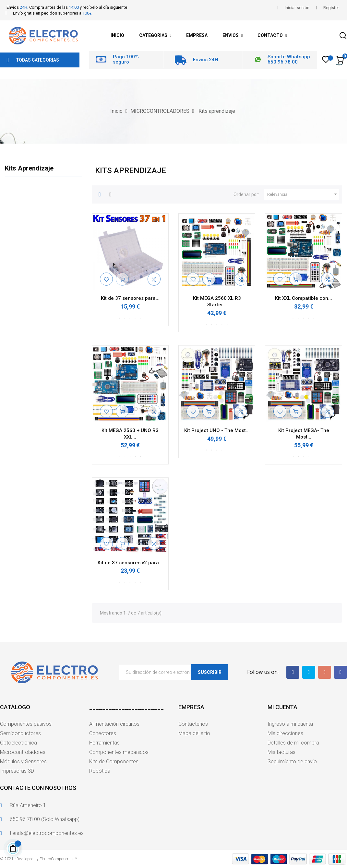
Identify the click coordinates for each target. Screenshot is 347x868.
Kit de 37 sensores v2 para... (130, 563)
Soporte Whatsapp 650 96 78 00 (289, 59)
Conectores (103, 733)
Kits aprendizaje (29, 168)
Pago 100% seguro (126, 59)
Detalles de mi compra (293, 743)
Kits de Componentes (114, 762)
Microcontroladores (23, 752)
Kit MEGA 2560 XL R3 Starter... (217, 301)
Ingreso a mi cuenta (290, 724)
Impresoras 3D (17, 771)
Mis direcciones (285, 733)
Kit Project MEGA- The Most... (304, 434)
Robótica (100, 771)
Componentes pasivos (26, 724)
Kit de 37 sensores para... (130, 298)
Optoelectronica (18, 743)
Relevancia (303, 194)
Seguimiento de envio (292, 762)
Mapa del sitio (194, 733)
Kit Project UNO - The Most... (217, 430)
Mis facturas (281, 752)
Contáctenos (193, 724)
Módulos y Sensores (23, 762)
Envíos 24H (206, 60)
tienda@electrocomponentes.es (47, 833)
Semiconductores (20, 733)
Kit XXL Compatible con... (304, 298)
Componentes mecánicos (119, 752)
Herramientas (104, 743)
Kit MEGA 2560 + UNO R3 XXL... (130, 434)
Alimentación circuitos (114, 724)
